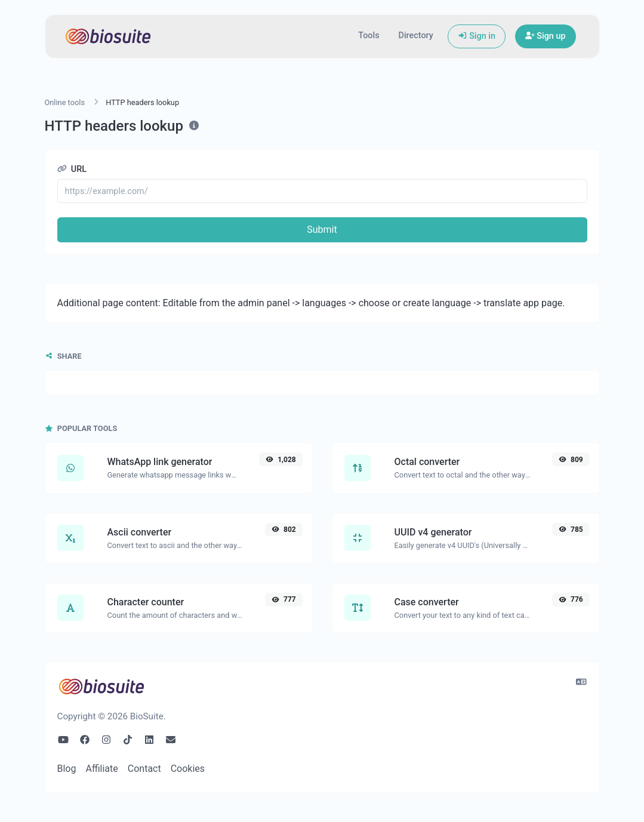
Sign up (546, 36)
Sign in (477, 36)
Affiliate (101, 769)
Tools (369, 36)
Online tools (65, 102)
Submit (322, 230)
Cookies (188, 769)
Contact (144, 769)
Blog (67, 769)
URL (72, 169)
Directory (416, 36)
